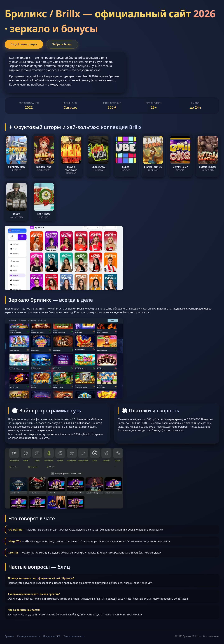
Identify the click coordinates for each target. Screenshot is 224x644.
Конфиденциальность (28, 636)
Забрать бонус (62, 44)
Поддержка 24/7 (52, 636)
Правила (9, 636)
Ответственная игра (74, 636)
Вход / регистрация (24, 44)
